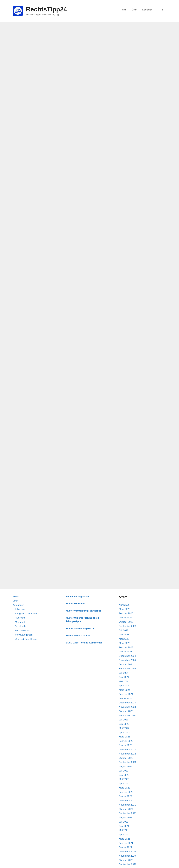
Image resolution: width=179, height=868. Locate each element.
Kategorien (150, 10)
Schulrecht (21, 439)
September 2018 (128, 779)
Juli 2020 (124, 685)
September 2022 (128, 575)
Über (134, 10)
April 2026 (124, 417)
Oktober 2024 (126, 477)
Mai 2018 (124, 796)
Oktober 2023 (126, 524)
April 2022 (124, 596)
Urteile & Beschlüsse (26, 452)
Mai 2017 (124, 847)
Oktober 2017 (126, 826)
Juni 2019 (124, 741)
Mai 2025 (124, 451)
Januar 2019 (126, 762)
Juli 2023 (124, 532)
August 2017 (126, 834)
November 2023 (127, 519)
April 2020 (124, 698)
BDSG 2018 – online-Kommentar (84, 455)
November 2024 (127, 473)
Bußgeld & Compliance (27, 426)
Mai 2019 (124, 745)
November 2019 (127, 719)
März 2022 (124, 600)
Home (124, 10)
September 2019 (128, 728)
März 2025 (124, 456)
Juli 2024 (124, 485)
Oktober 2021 (126, 622)
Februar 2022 (126, 604)
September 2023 (128, 528)
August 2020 (126, 681)
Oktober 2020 (126, 673)
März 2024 (124, 502)
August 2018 (126, 783)
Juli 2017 (124, 838)
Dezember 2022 (127, 562)
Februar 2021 (126, 656)
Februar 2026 (126, 426)
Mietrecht (20, 434)
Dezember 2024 (127, 468)
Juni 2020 (124, 690)
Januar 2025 (126, 464)
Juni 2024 (124, 490)
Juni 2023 (124, 536)
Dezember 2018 (127, 766)
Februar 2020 (126, 707)
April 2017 (124, 851)
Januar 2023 (126, 558)
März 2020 (124, 702)
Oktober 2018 (126, 775)
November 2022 (127, 566)
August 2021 (126, 630)
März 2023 (124, 549)
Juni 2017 (124, 843)
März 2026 (124, 422)
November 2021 (127, 617)
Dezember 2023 (127, 515)
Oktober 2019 (126, 724)
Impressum (148, 863)
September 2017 (128, 830)
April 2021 (124, 647)
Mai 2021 (124, 643)
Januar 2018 (126, 813)
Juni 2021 (124, 639)
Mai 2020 (124, 694)
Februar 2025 (126, 460)
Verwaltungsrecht (24, 447)
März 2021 (124, 651)
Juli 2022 (124, 583)
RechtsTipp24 (46, 9)
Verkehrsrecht (22, 443)
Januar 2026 (126, 430)
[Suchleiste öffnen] (162, 10)
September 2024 (128, 481)
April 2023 (124, 545)
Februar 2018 (126, 809)
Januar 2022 (126, 609)
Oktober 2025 (126, 434)
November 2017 (127, 821)
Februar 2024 (126, 507)
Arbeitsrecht (21, 422)
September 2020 (128, 677)
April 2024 (124, 498)
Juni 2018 (124, 792)
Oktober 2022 (126, 570)
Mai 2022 (124, 592)
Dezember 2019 (127, 715)
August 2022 (126, 579)
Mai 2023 (124, 541)
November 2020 (127, 668)
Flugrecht (20, 430)
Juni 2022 (124, 587)
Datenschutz (161, 863)
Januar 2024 (126, 511)
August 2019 (126, 732)
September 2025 (128, 439)
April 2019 (124, 749)
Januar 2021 (126, 660)
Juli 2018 (124, 787)
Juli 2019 (124, 736)
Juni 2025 (124, 447)
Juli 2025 (124, 443)
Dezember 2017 (127, 817)
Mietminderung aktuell (78, 409)
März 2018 (124, 804)
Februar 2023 (126, 553)
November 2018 (127, 770)
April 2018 (124, 800)
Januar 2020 (126, 711)
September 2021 (128, 626)
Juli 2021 (124, 634)
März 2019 (124, 753)
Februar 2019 (126, 758)
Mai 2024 (124, 494)
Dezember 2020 (127, 664)
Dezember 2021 (127, 613)
